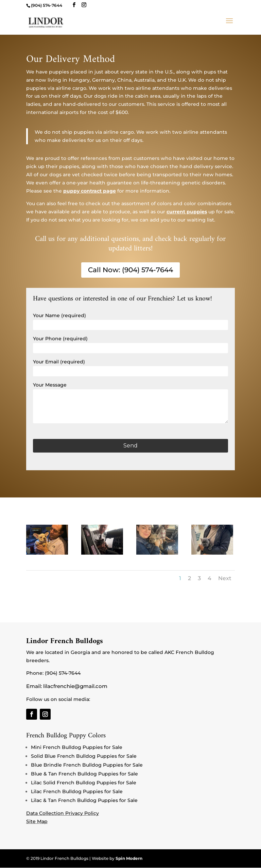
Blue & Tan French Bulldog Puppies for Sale (84, 774)
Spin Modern (129, 859)
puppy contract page (90, 191)
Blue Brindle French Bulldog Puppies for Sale (87, 765)
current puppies (187, 212)
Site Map (37, 821)
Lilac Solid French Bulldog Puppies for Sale (84, 783)
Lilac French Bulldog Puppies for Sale (77, 791)
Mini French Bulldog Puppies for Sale (77, 747)
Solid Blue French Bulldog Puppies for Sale (84, 756)
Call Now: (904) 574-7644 (130, 270)
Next (225, 578)
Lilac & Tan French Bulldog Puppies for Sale (84, 800)
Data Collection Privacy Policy (63, 813)
